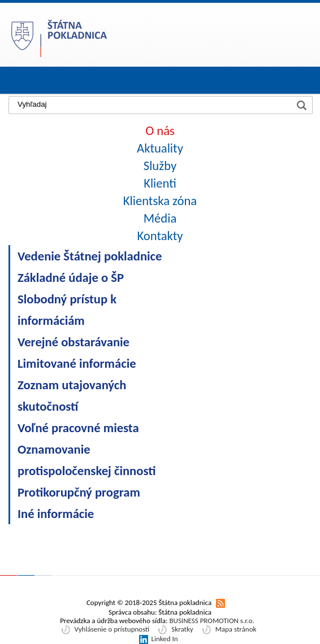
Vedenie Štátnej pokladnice (90, 256)
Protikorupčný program (79, 492)
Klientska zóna (160, 201)
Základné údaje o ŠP (71, 277)
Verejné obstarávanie (73, 342)
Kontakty (160, 236)
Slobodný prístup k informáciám (67, 310)
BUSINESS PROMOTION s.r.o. (211, 621)
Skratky (182, 629)
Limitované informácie (77, 363)
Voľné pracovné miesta (78, 428)
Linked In (164, 639)
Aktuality (160, 148)
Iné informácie (56, 514)
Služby (160, 166)
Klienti (160, 183)
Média (160, 218)
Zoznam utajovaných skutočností (72, 395)
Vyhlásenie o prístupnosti (112, 629)
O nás (160, 130)
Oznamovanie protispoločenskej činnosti (87, 460)
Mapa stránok (236, 629)
